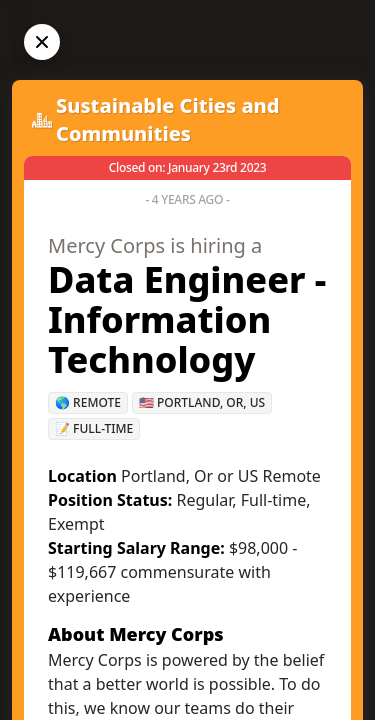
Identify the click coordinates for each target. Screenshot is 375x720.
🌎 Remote (88, 402)
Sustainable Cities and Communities (168, 119)
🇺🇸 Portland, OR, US (202, 402)
